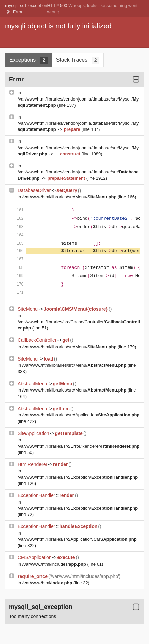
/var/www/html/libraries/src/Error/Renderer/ (79, 446)
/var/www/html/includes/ (55, 564)
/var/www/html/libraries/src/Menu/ (70, 197)
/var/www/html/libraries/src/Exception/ (78, 477)
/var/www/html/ (48, 583)
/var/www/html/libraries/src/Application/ (81, 415)
